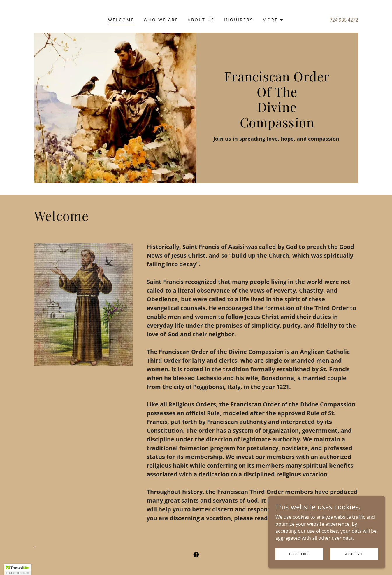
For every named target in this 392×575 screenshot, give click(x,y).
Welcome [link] (121, 20)
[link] (196, 555)
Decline (299, 566)
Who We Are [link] (161, 20)
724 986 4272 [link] (344, 20)
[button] (273, 20)
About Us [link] (201, 20)
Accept (354, 566)
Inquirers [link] (239, 20)
